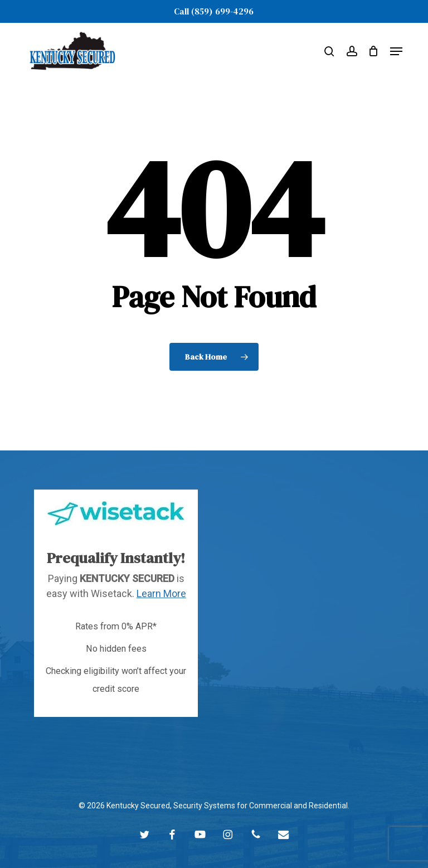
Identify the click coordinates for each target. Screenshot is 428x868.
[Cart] (374, 51)
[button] (396, 51)
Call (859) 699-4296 (214, 11)
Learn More (161, 593)
